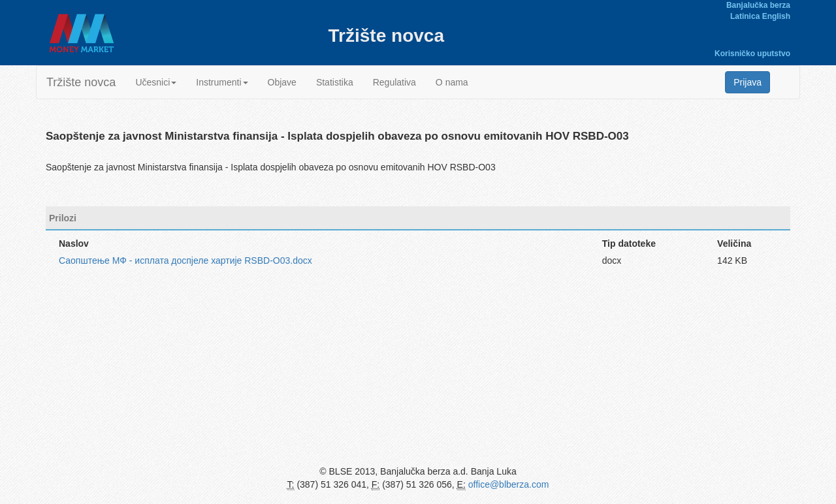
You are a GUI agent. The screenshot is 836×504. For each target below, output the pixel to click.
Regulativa (394, 82)
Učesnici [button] (156, 82)
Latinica (745, 16)
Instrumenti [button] (222, 82)
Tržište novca (81, 82)
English (776, 16)
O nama (452, 82)
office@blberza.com (509, 484)
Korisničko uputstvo (752, 54)
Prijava (748, 82)
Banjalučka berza (758, 5)
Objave (282, 82)
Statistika (335, 82)
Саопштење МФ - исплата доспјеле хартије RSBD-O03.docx (185, 260)
